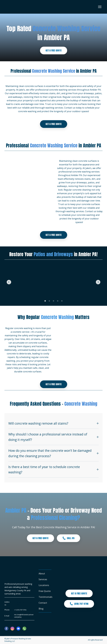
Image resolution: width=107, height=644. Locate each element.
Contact (43, 603)
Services (43, 579)
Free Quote (45, 591)
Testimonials (45, 597)
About (42, 574)
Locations (44, 585)
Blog (41, 609)
